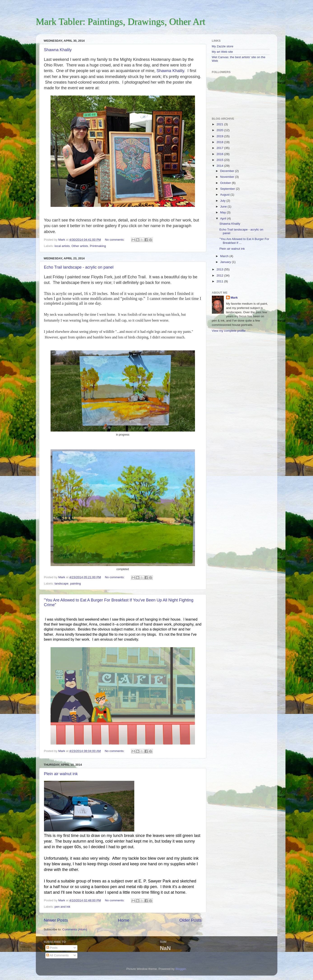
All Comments (57, 955)
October (226, 183)
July (223, 201)
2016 (220, 154)
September (228, 189)
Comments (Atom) (75, 929)
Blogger (181, 969)
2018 (220, 142)
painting (75, 584)
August (225, 195)
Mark (234, 298)
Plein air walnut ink (61, 774)
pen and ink (63, 907)
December (228, 171)
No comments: (115, 240)
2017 (220, 148)
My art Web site (223, 52)
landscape (62, 584)
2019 (220, 136)
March (225, 256)
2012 (220, 275)
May (224, 212)
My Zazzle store (223, 46)
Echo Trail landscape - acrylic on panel (79, 267)
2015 (220, 160)
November (228, 177)
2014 (220, 166)
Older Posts (191, 920)
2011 (220, 281)
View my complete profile (229, 331)
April (224, 218)
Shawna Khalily (58, 50)
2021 (220, 124)
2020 (220, 130)
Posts (52, 948)
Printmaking (98, 246)
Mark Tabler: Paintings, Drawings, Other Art (121, 22)
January (226, 262)
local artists (62, 246)
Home (124, 920)
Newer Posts (56, 920)
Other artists (80, 246)
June (224, 207)
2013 (220, 269)
